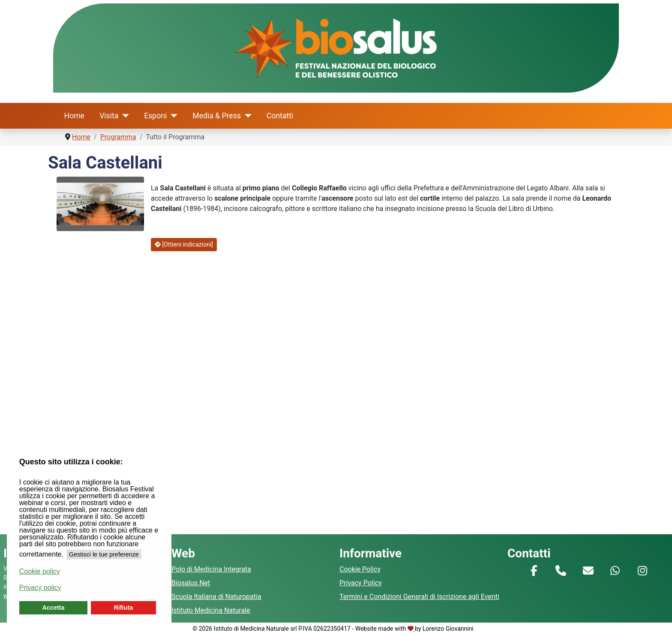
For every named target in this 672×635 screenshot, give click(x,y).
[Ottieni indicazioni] (184, 244)
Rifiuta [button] (123, 608)
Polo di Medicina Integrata (211, 569)
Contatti (280, 116)
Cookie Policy (360, 569)
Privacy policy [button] (40, 588)
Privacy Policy (361, 583)
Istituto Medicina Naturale (211, 610)
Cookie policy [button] (40, 571)
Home (74, 116)
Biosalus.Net (191, 583)
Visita (109, 116)
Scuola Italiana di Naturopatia (216, 597)
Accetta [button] (54, 608)
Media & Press (217, 116)
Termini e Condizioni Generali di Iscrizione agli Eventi (419, 597)
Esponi (155, 116)
